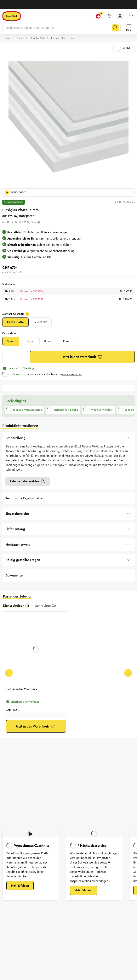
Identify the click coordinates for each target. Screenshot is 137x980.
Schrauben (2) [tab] (46, 606)
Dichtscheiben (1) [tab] (16, 606)
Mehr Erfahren (20, 886)
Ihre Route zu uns (72, 375)
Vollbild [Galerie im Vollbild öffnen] (124, 49)
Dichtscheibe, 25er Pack (21, 689)
